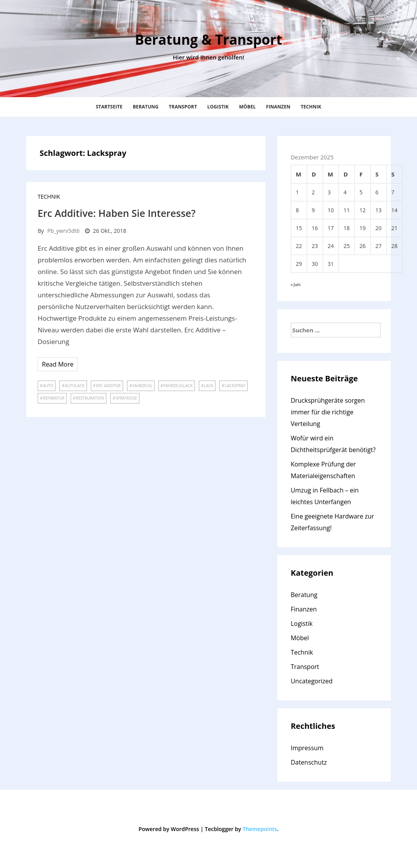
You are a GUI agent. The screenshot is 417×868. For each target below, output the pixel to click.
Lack (208, 386)
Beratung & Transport (208, 39)
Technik (311, 107)
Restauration (90, 398)
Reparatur (54, 398)
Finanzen (278, 107)
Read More (58, 364)
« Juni (296, 285)
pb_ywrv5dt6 (63, 231)
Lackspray (235, 386)
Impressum (307, 748)
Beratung (146, 107)
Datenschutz (309, 762)
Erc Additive (108, 386)
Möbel (248, 107)
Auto (48, 386)
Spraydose (126, 398)
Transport (183, 107)
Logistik (218, 107)
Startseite (109, 107)
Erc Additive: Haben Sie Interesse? (118, 213)
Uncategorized (312, 681)
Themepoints (260, 829)
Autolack (75, 386)
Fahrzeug (142, 386)
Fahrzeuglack (178, 386)
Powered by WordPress (169, 829)
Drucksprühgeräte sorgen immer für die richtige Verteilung (328, 412)
